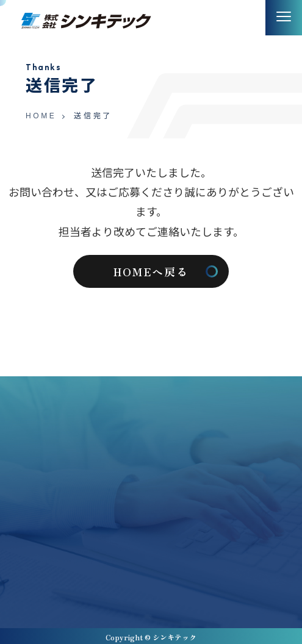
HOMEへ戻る (151, 271)
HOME (41, 116)
